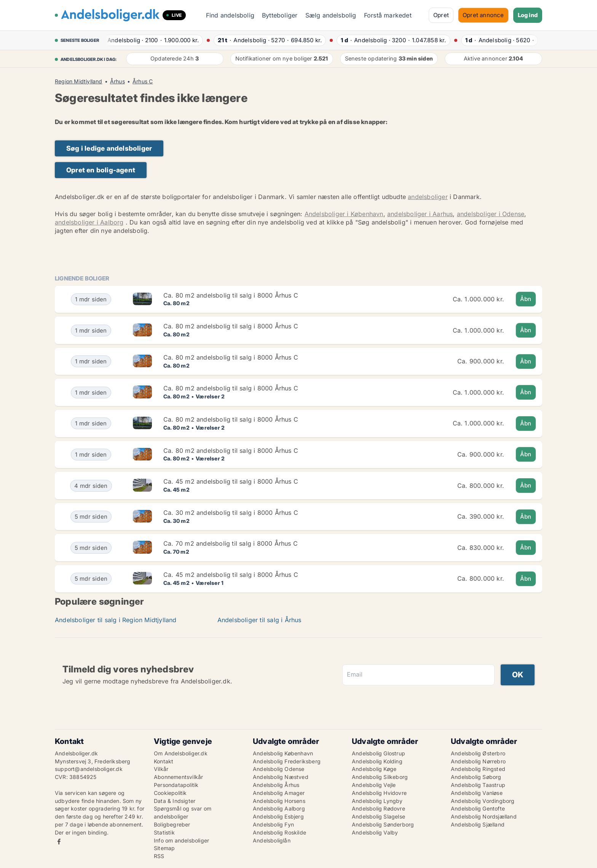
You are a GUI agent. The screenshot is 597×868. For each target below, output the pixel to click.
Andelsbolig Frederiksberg (287, 761)
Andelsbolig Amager (279, 793)
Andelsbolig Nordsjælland (484, 816)
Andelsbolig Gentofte (478, 808)
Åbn (526, 299)
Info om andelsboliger (181, 840)
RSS (159, 856)
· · (151, 40)
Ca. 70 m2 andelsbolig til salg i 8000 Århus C (231, 543)
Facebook (59, 842)
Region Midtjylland (79, 81)
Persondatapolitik (176, 785)
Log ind (528, 15)
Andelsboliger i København (344, 214)
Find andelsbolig (230, 15)
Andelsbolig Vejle (374, 785)
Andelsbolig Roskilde (279, 832)
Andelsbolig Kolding (377, 761)
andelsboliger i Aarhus (420, 214)
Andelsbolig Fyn (273, 824)
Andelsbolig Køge (374, 769)
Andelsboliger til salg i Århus (259, 620)
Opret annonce (483, 15)
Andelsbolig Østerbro (478, 753)
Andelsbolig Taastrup (478, 785)
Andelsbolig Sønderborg (383, 824)
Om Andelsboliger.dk (181, 753)
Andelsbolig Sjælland (478, 824)
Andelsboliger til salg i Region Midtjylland (116, 620)
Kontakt (164, 761)
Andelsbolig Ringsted (478, 769)
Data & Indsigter (175, 801)
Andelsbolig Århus (276, 785)
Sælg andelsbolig (331, 15)
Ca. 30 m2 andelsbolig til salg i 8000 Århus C (231, 513)
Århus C (143, 81)
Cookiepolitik (170, 793)
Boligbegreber (172, 824)
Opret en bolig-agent (101, 170)
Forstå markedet (388, 15)
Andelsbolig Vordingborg (483, 801)
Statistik (164, 832)
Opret (441, 15)
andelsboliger (428, 197)
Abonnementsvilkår (178, 777)
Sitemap (164, 848)
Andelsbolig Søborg (476, 777)
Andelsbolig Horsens (279, 801)
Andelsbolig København (283, 753)
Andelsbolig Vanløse (477, 793)
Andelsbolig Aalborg (279, 808)
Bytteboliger (280, 15)
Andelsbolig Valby (375, 832)
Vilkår (161, 769)
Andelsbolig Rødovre (378, 808)
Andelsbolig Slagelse (378, 816)
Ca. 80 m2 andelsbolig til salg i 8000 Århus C (231, 295)
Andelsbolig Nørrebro (478, 761)
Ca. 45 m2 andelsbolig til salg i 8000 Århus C (231, 481)
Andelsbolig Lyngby (377, 801)
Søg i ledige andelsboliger (109, 148)
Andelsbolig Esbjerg (278, 816)
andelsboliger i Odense (491, 214)
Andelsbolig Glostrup (378, 753)
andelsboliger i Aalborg (89, 222)
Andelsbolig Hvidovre (379, 793)
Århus (117, 81)
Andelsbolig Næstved (281, 777)
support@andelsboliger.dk (89, 769)
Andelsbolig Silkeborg (380, 777)
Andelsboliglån (272, 840)
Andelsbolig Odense (279, 769)
